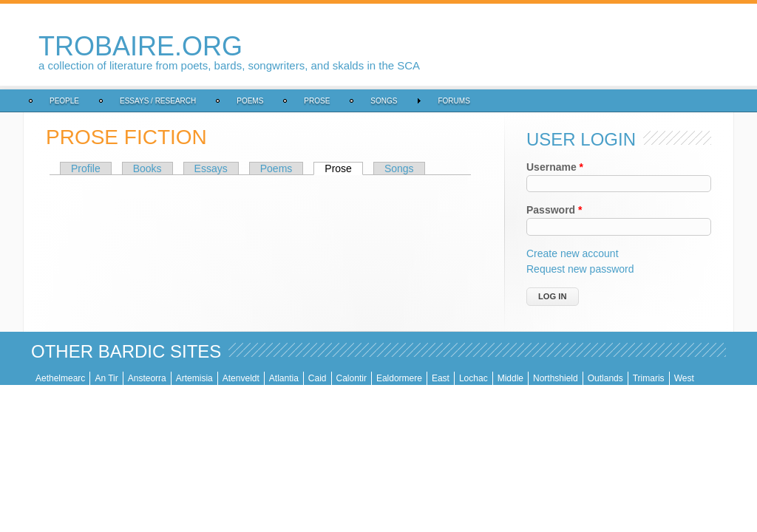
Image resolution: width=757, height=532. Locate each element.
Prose (317, 101)
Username (555, 167)
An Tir (106, 378)
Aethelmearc (60, 378)
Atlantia (284, 378)
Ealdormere (399, 378)
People (64, 101)
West (684, 378)
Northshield (556, 378)
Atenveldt (241, 378)
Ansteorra (147, 378)
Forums (454, 101)
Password (554, 210)
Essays (211, 168)
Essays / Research (158, 101)
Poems (250, 101)
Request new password (580, 269)
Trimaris (649, 378)
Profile (86, 168)
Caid (318, 378)
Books (147, 168)
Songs (384, 101)
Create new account (573, 253)
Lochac (473, 378)
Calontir (352, 378)
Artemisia (194, 378)
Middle (510, 378)
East (441, 378)
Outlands (605, 378)
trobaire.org (140, 46)
